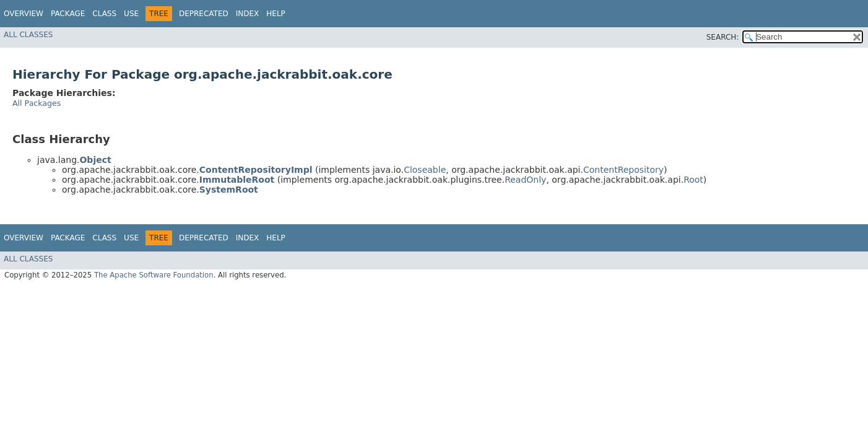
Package (68, 14)
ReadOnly (525, 180)
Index (248, 14)
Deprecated (204, 14)
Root (693, 180)
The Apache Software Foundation (154, 275)
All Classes (28, 35)
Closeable (425, 170)
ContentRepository (623, 170)
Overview (24, 14)
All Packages (37, 103)
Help (276, 14)
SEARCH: (723, 37)
